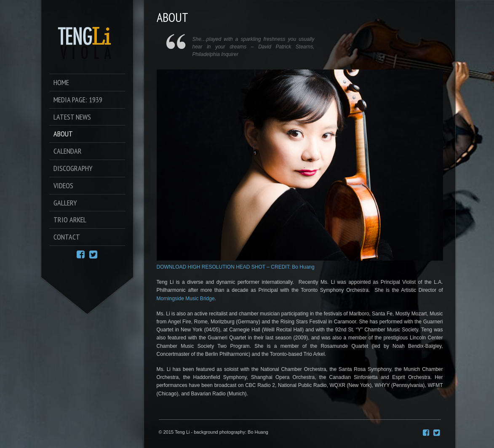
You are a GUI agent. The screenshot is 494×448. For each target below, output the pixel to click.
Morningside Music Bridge (186, 299)
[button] (300, 408)
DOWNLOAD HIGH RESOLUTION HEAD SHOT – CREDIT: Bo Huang (236, 267)
